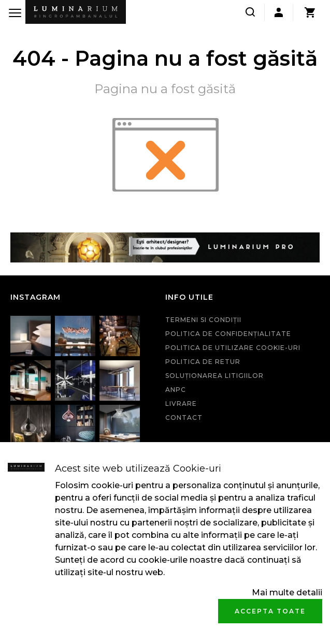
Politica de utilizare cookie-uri (233, 348)
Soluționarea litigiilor (214, 376)
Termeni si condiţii (203, 320)
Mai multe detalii (287, 592)
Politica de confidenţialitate (228, 334)
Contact (184, 418)
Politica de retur (203, 362)
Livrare (181, 404)
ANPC (176, 390)
